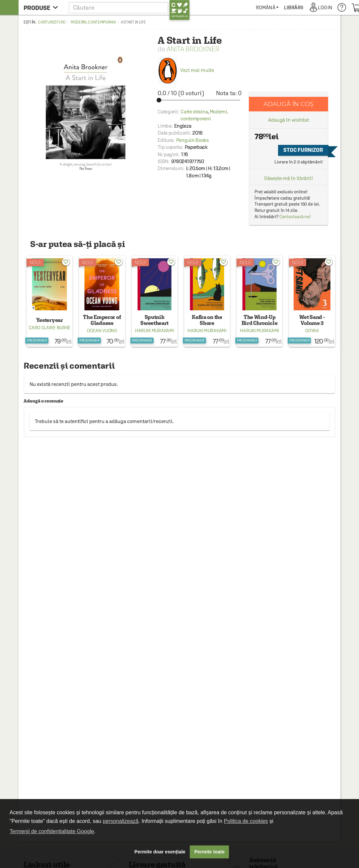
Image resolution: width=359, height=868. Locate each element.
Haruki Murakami (155, 331)
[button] (129, 7)
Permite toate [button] (210, 852)
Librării (294, 7)
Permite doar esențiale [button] (160, 852)
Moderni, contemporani (93, 22)
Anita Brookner (193, 49)
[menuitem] (267, 7)
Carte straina (194, 112)
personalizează (121, 821)
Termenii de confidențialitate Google (52, 831)
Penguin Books (192, 140)
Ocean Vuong (102, 331)
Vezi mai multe (186, 70)
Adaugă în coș (288, 104)
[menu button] (43, 7)
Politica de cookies (246, 821)
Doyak (312, 331)
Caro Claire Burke (49, 328)
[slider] (200, 100)
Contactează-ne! (295, 217)
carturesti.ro (52, 22)
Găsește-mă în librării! (288, 178)
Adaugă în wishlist (288, 120)
